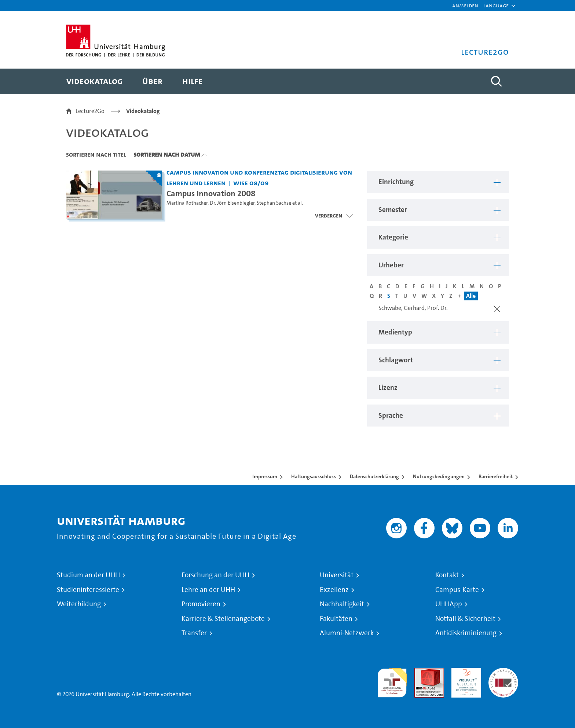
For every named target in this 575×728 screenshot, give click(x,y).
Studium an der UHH (88, 575)
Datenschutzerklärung (374, 476)
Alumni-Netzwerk (347, 633)
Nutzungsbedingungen (439, 476)
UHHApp (449, 604)
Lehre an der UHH (208, 590)
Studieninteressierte (88, 590)
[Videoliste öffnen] (334, 216)
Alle (471, 296)
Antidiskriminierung (466, 633)
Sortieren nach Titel (96, 154)
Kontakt (447, 575)
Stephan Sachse (274, 203)
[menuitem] (94, 81)
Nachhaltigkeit (342, 604)
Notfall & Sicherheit (465, 619)
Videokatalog (143, 111)
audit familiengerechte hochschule (392, 681)
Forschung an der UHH (215, 575)
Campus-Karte (457, 590)
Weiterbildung (79, 604)
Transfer (194, 633)
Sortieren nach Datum (167, 154)
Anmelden (465, 5)
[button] (496, 6)
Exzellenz (334, 590)
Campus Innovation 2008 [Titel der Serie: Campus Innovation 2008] (211, 193)
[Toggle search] (496, 81)
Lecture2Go (90, 111)
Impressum (265, 476)
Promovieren (201, 604)
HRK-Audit (464, 672)
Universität (337, 575)
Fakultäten (336, 619)
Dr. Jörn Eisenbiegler (232, 203)
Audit (421, 672)
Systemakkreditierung (503, 672)
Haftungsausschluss (314, 476)
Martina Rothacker (187, 203)
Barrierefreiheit (496, 476)
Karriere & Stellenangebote (223, 619)
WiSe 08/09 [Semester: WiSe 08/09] (251, 183)
